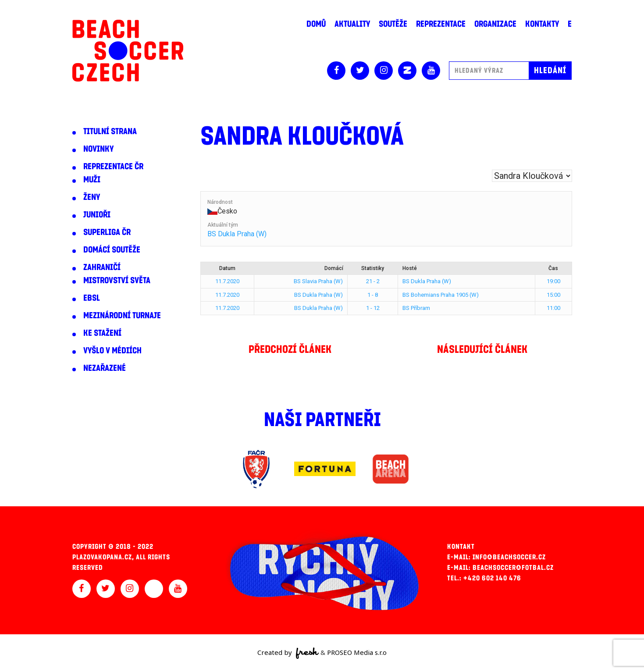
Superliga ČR (107, 232)
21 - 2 (373, 281)
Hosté (410, 268)
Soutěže (393, 24)
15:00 (553, 295)
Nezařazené (105, 368)
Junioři (97, 215)
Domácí (334, 268)
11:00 (553, 308)
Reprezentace (441, 24)
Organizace (495, 24)
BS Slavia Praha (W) (318, 281)
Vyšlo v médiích (112, 351)
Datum (227, 268)
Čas (553, 268)
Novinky (98, 149)
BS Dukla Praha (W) (237, 234)
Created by (288, 653)
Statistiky (373, 268)
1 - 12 (373, 308)
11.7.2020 (227, 281)
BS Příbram (416, 308)
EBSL (92, 298)
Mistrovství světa (117, 281)
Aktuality (352, 24)
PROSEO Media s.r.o (357, 652)
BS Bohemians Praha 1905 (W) (441, 295)
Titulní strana (110, 132)
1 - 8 (373, 295)
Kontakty (542, 24)
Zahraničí (102, 267)
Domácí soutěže (112, 250)
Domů (316, 24)
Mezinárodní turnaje (122, 316)
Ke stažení (102, 333)
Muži (92, 180)
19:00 (553, 281)
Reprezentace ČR (113, 167)
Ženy (92, 197)
